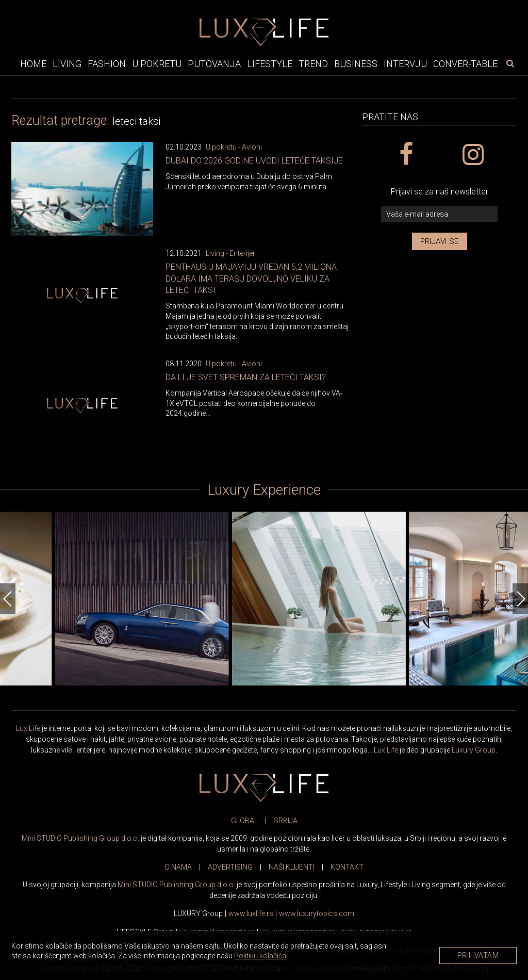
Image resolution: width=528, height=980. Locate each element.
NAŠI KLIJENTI (292, 867)
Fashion (107, 64)
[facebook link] (406, 155)
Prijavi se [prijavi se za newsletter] (440, 241)
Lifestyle (270, 64)
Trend (313, 64)
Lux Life (28, 728)
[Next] (520, 599)
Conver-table (465, 64)
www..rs (251, 913)
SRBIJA (286, 821)
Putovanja (214, 64)
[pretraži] (510, 63)
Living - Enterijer (230, 253)
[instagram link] (473, 155)
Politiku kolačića (260, 956)
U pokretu (157, 64)
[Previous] (8, 599)
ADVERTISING (230, 867)
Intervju (405, 64)
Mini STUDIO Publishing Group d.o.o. (80, 838)
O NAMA (178, 867)
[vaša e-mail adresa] (439, 214)
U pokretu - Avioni (234, 147)
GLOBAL (244, 821)
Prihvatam (478, 955)
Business (356, 64)
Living (67, 64)
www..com (317, 913)
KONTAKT (347, 867)
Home (33, 64)
